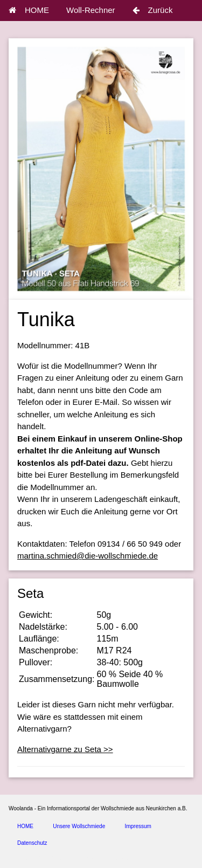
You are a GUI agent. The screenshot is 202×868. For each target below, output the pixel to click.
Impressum (138, 826)
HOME (29, 10)
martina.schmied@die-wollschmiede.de (88, 556)
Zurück (153, 10)
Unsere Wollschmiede (79, 826)
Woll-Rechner (91, 10)
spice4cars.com (126, 858)
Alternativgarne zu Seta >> (65, 749)
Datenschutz (32, 843)
